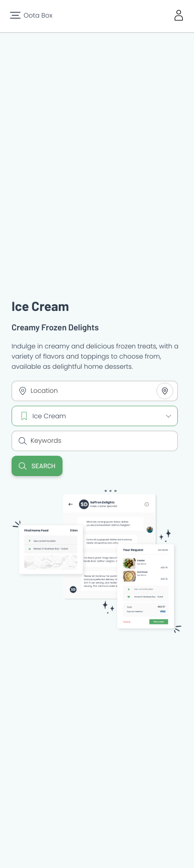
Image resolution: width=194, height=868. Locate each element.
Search (37, 466)
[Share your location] (165, 391)
